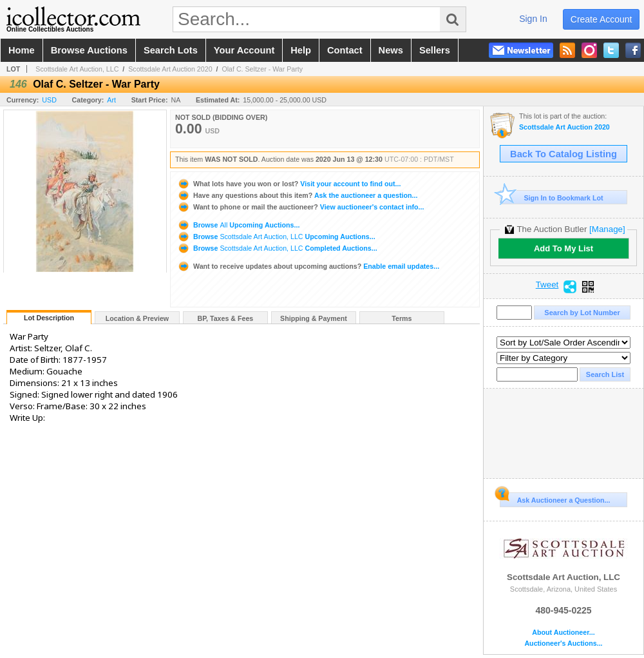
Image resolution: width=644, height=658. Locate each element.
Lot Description (49, 318)
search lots (171, 50)
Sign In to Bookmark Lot (552, 198)
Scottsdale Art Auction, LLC (77, 69)
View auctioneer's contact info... (300, 207)
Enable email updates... (308, 266)
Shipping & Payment (314, 318)
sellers (435, 50)
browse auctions (89, 50)
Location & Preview (137, 318)
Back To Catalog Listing (563, 154)
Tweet (547, 285)
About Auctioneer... (563, 633)
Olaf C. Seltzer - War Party (262, 69)
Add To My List (563, 248)
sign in (533, 19)
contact (345, 50)
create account (601, 19)
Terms (402, 318)
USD (49, 100)
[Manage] (607, 229)
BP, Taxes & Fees (226, 318)
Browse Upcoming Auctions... (238, 225)
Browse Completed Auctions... (277, 248)
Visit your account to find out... (289, 184)
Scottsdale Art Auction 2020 (170, 69)
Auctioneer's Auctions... (563, 643)
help (301, 50)
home (22, 50)
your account (244, 50)
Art (111, 100)
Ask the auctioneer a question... (297, 195)
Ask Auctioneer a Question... (555, 498)
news (391, 50)
